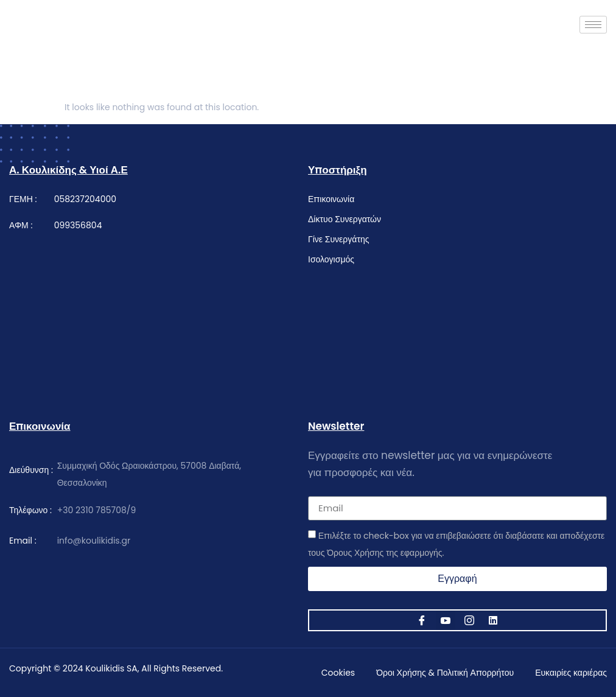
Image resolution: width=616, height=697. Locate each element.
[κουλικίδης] (159, 307)
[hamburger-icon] (593, 25)
